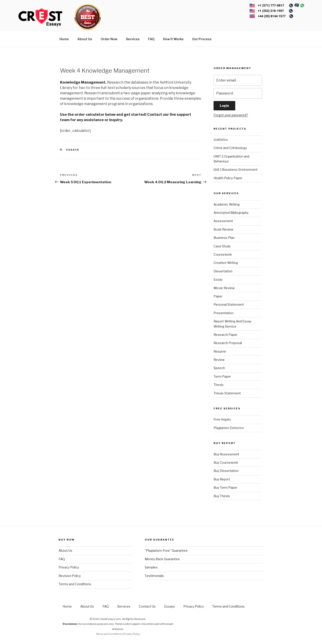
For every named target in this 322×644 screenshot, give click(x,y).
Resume (220, 351)
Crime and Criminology (230, 148)
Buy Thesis (222, 496)
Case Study (222, 246)
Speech (219, 368)
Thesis (219, 385)
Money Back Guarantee (162, 559)
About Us (85, 39)
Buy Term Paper (225, 487)
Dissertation (223, 271)
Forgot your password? (231, 115)
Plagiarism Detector (229, 428)
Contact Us (147, 606)
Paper (218, 296)
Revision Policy (70, 576)
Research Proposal (228, 343)
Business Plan (224, 238)
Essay (218, 279)
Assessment (223, 221)
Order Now (109, 39)
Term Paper (222, 376)
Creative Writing (226, 263)
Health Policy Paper (228, 178)
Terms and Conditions (75, 584)
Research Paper (226, 335)
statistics (221, 140)
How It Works (173, 39)
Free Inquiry (222, 419)
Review (219, 360)
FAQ (151, 39)
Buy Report (222, 479)
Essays (73, 150)
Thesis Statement (227, 393)
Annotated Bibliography (231, 213)
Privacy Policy (69, 567)
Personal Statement (229, 304)
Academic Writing (227, 204)
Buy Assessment (226, 454)
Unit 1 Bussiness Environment (236, 169)
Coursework (223, 254)
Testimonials (154, 576)
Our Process (202, 39)
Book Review (223, 229)
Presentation (223, 313)
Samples (151, 567)
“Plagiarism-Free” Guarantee (166, 550)
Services (133, 39)
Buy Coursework (226, 462)
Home (64, 39)
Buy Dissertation (226, 471)
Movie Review (224, 288)
